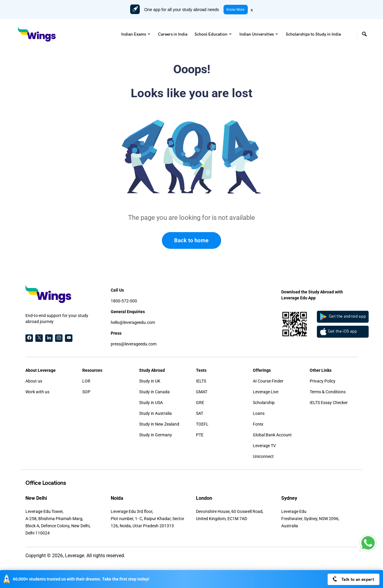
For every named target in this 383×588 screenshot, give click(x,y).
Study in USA (151, 403)
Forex (258, 424)
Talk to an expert (353, 579)
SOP (86, 392)
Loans (259, 413)
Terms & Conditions (328, 392)
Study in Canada (154, 392)
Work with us (37, 392)
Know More (236, 10)
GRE (200, 403)
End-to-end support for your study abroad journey (57, 319)
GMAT (202, 392)
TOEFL (202, 424)
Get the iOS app (339, 332)
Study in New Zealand (159, 424)
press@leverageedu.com (134, 344)
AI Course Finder (268, 381)
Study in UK (150, 381)
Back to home (191, 240)
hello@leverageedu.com (133, 322)
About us (34, 381)
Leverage (75, 556)
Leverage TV (264, 446)
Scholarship (264, 403)
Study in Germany (156, 435)
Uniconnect (263, 456)
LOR (86, 381)
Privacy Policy (323, 381)
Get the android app (343, 317)
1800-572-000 (124, 301)
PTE (200, 435)
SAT (200, 413)
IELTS (201, 381)
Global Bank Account (272, 435)
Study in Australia (155, 413)
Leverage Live (266, 392)
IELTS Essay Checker (329, 403)
